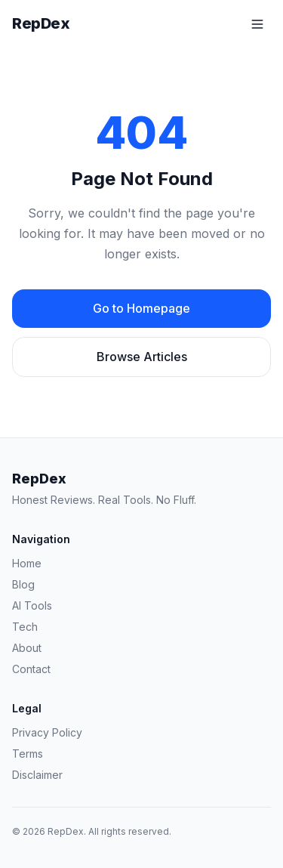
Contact (31, 669)
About (27, 648)
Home (27, 563)
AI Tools (32, 605)
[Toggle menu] (257, 24)
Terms (28, 754)
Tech (25, 627)
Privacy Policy (47, 732)
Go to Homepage (141, 308)
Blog (23, 584)
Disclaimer (37, 775)
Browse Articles (142, 357)
